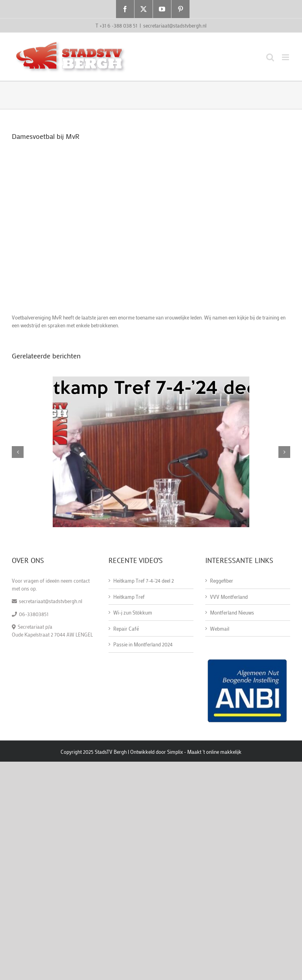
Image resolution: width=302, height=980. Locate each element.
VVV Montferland (229, 597)
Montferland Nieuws (232, 612)
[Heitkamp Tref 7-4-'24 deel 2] (151, 380)
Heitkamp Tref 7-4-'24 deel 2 (144, 580)
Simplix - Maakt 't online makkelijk (204, 752)
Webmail (220, 628)
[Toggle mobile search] (270, 57)
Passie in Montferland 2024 (143, 644)
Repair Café (126, 628)
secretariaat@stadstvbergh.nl (175, 25)
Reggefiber (222, 580)
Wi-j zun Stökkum (133, 612)
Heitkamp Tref (129, 597)
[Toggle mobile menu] (286, 57)
